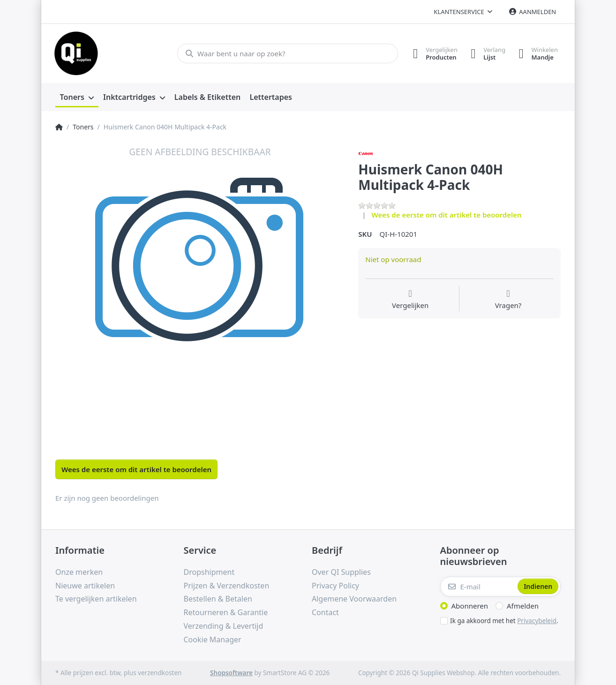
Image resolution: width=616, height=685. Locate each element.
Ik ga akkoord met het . (504, 621)
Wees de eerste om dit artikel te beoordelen (447, 215)
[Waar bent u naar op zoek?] (286, 53)
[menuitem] (77, 98)
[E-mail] (478, 587)
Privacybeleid (537, 621)
